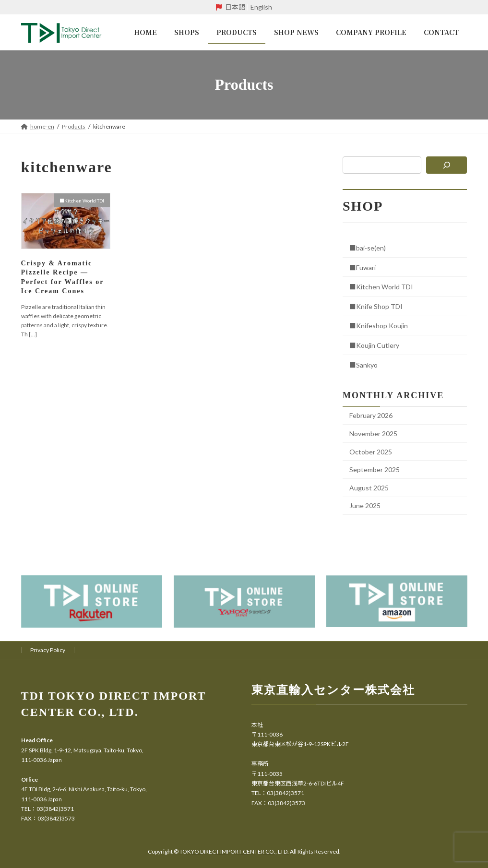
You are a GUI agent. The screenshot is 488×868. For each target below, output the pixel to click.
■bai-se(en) (368, 248)
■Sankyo (363, 364)
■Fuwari (363, 267)
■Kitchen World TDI (381, 287)
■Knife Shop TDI (376, 306)
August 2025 (369, 487)
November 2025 (373, 433)
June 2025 (365, 505)
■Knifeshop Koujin (379, 326)
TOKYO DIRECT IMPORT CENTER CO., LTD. (235, 851)
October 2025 (371, 451)
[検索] (447, 165)
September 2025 (375, 470)
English (261, 7)
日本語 (235, 7)
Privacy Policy (48, 650)
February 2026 (371, 415)
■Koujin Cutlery (374, 345)
